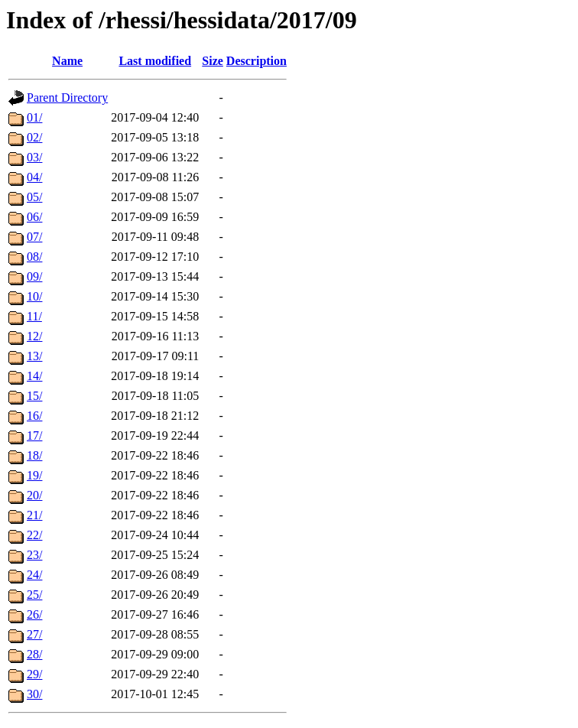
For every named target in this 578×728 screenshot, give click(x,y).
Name (67, 61)
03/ (34, 157)
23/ (34, 555)
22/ (34, 535)
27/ (34, 634)
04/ (34, 177)
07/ (34, 237)
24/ (34, 575)
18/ (34, 455)
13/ (34, 356)
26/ (34, 614)
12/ (34, 336)
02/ (34, 137)
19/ (34, 475)
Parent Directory (67, 97)
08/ (34, 257)
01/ (34, 117)
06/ (34, 217)
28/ (34, 654)
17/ (34, 435)
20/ (34, 495)
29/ (34, 674)
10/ (34, 296)
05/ (34, 197)
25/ (34, 595)
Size (213, 61)
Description (257, 61)
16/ (34, 416)
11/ (34, 316)
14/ (34, 376)
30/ (34, 694)
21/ (34, 515)
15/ (34, 396)
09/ (34, 276)
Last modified (155, 61)
